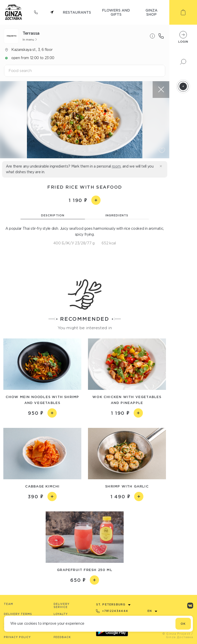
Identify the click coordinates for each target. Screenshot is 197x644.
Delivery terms (18, 614)
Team (8, 604)
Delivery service (62, 606)
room (116, 166)
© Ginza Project (176, 634)
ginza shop (151, 12)
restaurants (77, 12)
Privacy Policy (17, 637)
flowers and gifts (116, 12)
